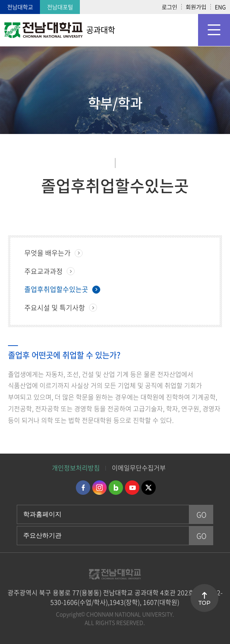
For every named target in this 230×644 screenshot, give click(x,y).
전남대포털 (60, 7)
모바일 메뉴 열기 (214, 30)
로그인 (170, 7)
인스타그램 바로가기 (99, 488)
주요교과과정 (44, 271)
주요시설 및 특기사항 (55, 307)
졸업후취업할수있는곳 (56, 289)
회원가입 (196, 7)
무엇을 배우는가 (48, 253)
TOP (204, 603)
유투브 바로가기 (132, 488)
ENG (220, 7)
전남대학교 (20, 7)
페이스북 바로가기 (83, 488)
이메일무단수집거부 (139, 468)
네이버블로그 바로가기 (116, 488)
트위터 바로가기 (149, 488)
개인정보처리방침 (76, 468)
